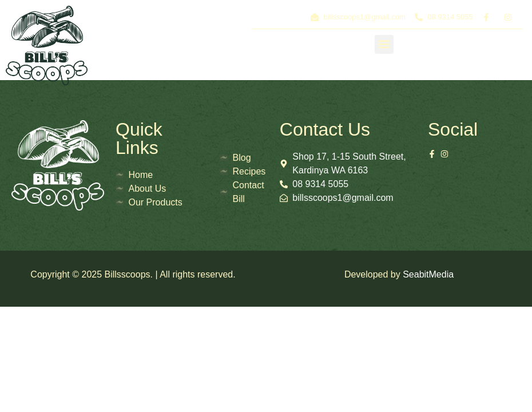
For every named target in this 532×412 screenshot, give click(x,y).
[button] (384, 44)
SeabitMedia (428, 274)
